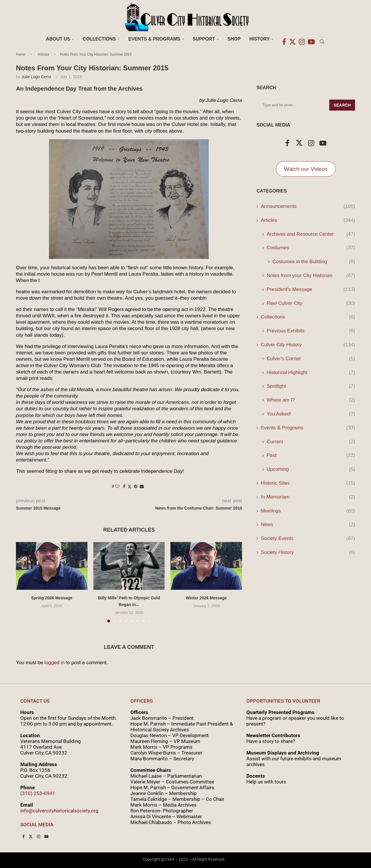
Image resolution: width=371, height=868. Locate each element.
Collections (99, 39)
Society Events (308, 539)
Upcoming (311, 469)
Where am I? (311, 400)
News (308, 525)
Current (311, 442)
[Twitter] (292, 39)
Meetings (308, 511)
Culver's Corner (311, 359)
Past (311, 455)
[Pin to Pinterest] (136, 486)
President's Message (311, 290)
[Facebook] (284, 39)
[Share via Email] (142, 486)
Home (21, 54)
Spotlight (311, 386)
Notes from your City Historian (311, 276)
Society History (308, 552)
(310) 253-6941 (38, 793)
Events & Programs (154, 39)
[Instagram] (302, 39)
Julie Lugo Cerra (36, 77)
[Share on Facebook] (124, 486)
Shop (234, 39)
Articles (43, 54)
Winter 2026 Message (206, 598)
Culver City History (308, 345)
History (259, 39)
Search (342, 105)
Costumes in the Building (314, 262)
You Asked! (311, 414)
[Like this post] (117, 486)
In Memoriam (308, 497)
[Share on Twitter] (130, 487)
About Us (58, 39)
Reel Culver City (311, 303)
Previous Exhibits (311, 331)
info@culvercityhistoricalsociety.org (59, 811)
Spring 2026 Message (52, 598)
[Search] (322, 39)
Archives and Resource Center (311, 234)
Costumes (311, 248)
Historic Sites (308, 483)
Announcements (308, 206)
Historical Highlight (311, 373)
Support (204, 39)
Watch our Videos (306, 169)
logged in (55, 663)
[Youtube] (311, 39)
